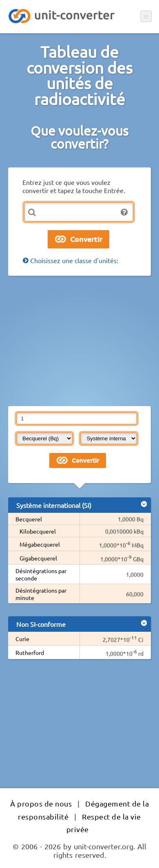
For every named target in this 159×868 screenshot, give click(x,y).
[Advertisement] (79, 341)
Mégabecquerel (40, 544)
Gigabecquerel (38, 558)
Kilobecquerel (38, 531)
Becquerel (29, 519)
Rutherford (30, 653)
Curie (22, 639)
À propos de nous (41, 803)
